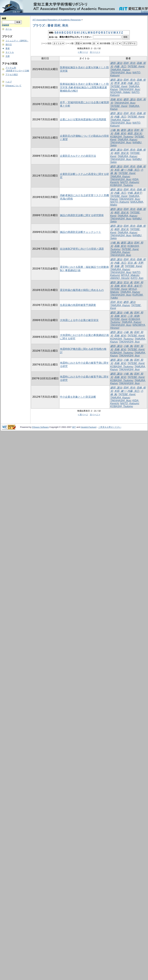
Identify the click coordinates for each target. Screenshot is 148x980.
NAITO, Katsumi (129, 182)
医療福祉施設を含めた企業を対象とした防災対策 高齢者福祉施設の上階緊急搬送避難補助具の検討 (84, 87)
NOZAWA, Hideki (120, 92)
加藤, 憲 (119, 266)
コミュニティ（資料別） (17, 41)
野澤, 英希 (120, 83)
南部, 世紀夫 (135, 133)
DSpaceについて (13, 86)
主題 (8, 56)
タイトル (10, 52)
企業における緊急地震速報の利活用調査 (83, 119)
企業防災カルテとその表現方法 (78, 156)
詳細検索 (5, 25)
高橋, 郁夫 (116, 99)
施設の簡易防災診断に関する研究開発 (82, 215)
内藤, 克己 (120, 66)
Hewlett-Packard (88, 427)
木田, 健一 (120, 170)
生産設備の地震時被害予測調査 (78, 305)
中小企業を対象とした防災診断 (78, 397)
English (144, 12)
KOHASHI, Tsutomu (122, 339)
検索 (4, 18)
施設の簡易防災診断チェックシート (81, 232)
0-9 (56, 32)
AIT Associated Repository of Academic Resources (57, 20)
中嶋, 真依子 (135, 193)
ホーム (9, 29)
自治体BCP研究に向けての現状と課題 (82, 249)
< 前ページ (83, 52)
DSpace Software (40, 427)
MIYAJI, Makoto (130, 275)
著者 (8, 48)
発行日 (9, 45)
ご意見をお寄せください (110, 427)
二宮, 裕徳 (133, 316)
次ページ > (95, 52)
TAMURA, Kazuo (120, 70)
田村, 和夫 (129, 63)
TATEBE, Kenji (136, 66)
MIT (74, 427)
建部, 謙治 (116, 63)
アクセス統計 (12, 74)
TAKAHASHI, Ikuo (121, 73)
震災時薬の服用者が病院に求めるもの (82, 290)
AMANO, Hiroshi (120, 278)
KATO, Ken (137, 278)
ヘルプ (9, 82)
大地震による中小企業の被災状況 (79, 320)
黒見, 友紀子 (135, 286)
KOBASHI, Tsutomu (122, 137)
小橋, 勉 (115, 130)
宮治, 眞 (132, 263)
